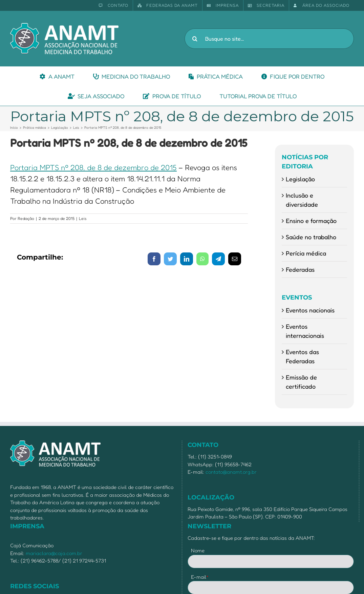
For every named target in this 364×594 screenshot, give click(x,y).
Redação (26, 218)
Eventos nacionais (310, 310)
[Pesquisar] (195, 39)
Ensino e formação (311, 221)
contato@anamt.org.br (231, 472)
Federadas (300, 269)
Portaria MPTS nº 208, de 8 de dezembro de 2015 (93, 167)
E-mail (200, 577)
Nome (198, 550)
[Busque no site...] (269, 39)
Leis (83, 218)
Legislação (300, 179)
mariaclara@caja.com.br (54, 553)
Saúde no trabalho (311, 237)
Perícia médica (306, 253)
